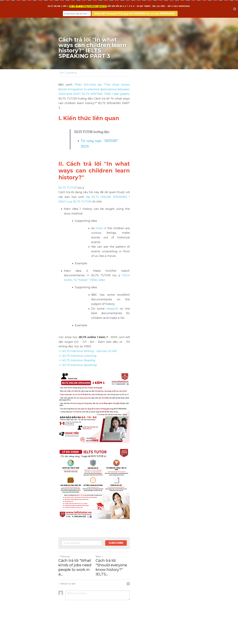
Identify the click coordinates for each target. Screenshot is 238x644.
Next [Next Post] (124, 591)
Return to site (67, 610)
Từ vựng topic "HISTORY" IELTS (103, 132)
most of (101, 197)
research (110, 254)
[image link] (119, 494)
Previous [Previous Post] (64, 591)
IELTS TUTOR (68, 166)
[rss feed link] (178, 610)
